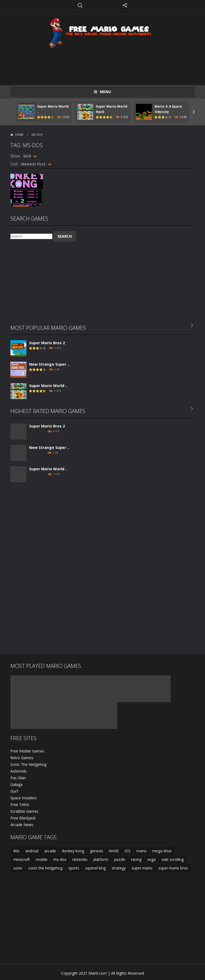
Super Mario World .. (48, 386)
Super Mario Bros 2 (47, 343)
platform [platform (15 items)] (101, 859)
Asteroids (19, 771)
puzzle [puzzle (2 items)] (120, 859)
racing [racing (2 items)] (136, 859)
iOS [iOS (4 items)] (128, 851)
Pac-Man (18, 778)
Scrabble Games (24, 811)
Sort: (14, 164)
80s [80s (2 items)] (16, 851)
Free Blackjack (23, 818)
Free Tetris (20, 805)
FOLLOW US (125, 5)
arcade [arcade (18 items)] (50, 851)
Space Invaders (23, 798)
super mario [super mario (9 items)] (142, 868)
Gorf (14, 791)
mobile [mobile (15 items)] (42, 859)
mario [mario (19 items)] (141, 851)
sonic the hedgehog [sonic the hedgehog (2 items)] (45, 868)
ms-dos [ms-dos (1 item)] (60, 859)
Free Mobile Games (27, 751)
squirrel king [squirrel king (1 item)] (95, 868)
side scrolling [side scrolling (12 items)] (173, 859)
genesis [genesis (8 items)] (96, 851)
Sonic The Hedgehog (28, 764)
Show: (15, 156)
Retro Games (22, 758)
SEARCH (80, 5)
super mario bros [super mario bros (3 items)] (173, 868)
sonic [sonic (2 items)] (18, 868)
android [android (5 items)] (32, 851)
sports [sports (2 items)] (74, 868)
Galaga (16, 784)
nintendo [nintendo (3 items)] (80, 859)
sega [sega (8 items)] (151, 859)
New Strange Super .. (49, 364)
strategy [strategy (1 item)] (119, 868)
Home (19, 135)
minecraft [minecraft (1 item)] (22, 859)
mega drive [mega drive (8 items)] (162, 851)
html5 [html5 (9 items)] (114, 851)
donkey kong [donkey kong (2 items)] (73, 851)
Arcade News (22, 825)
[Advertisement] (108, 64)
